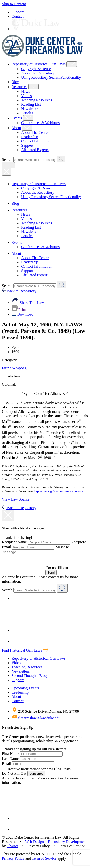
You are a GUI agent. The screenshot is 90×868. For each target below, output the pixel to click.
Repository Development (67, 845)
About (16, 128)
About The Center (35, 133)
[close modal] (8, 515)
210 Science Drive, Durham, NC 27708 (45, 715)
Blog (15, 82)
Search (7, 159)
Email (6, 767)
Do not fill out (62, 571)
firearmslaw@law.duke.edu (36, 722)
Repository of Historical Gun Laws (39, 64)
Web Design (35, 845)
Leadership (30, 137)
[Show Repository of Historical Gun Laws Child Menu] (72, 64)
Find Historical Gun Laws (25, 654)
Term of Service (44, 862)
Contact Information (37, 141)
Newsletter (29, 109)
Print (19, 310)
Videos (26, 96)
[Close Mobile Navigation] (6, 172)
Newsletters (21, 675)
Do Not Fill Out (14, 777)
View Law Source (16, 499)
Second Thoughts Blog (29, 679)
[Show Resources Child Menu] (33, 87)
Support (18, 12)
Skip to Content (14, 4)
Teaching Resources (36, 100)
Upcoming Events (25, 692)
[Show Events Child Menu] (28, 118)
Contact (18, 16)
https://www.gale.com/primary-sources (59, 491)
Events (17, 118)
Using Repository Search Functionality (51, 77)
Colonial (9, 384)
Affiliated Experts (35, 150)
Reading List (31, 104)
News (25, 92)
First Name (11, 757)
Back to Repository (19, 291)
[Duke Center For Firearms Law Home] (42, 55)
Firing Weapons (15, 368)
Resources (19, 87)
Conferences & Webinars (40, 123)
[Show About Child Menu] (27, 128)
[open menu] (8, 165)
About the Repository (38, 73)
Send (51, 576)
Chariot (12, 850)
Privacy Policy (13, 862)
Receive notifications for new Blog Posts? (38, 772)
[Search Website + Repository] (61, 159)
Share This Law (28, 303)
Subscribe (36, 777)
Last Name (10, 762)
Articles (27, 113)
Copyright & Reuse (36, 69)
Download (22, 314)
